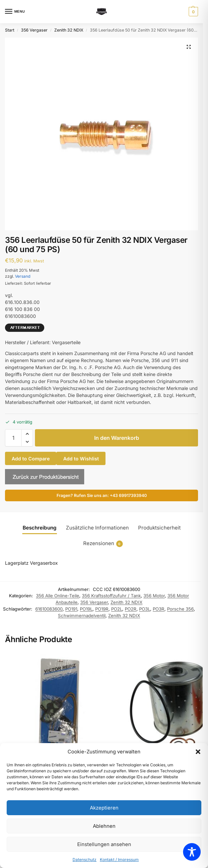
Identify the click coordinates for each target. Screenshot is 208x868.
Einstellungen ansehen (104, 844)
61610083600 (49, 609)
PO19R (102, 609)
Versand (23, 276)
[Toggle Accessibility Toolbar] (192, 852)
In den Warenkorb (117, 438)
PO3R (159, 609)
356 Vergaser (34, 30)
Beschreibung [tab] (40, 528)
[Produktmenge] (13, 438)
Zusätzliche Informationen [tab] (97, 528)
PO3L (145, 609)
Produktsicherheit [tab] (159, 528)
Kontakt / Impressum (119, 860)
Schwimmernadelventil (82, 616)
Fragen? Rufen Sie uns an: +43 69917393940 (102, 495)
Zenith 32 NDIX (69, 30)
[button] (198, 752)
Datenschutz (85, 860)
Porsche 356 (180, 609)
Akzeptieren (104, 808)
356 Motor (154, 596)
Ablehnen (104, 826)
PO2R (131, 609)
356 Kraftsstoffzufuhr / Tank (111, 596)
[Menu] (15, 12)
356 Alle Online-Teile (58, 596)
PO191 (71, 609)
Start (10, 30)
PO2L (117, 609)
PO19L (86, 609)
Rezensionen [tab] (103, 544)
